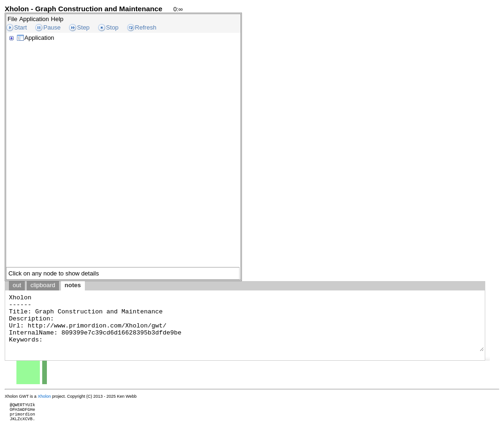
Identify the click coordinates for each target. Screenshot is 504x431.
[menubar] (35, 19)
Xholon (44, 396)
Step (83, 27)
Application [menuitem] (34, 19)
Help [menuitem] (57, 19)
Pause (52, 27)
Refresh (146, 27)
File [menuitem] (12, 19)
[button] (488, 358)
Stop (112, 27)
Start (20, 27)
